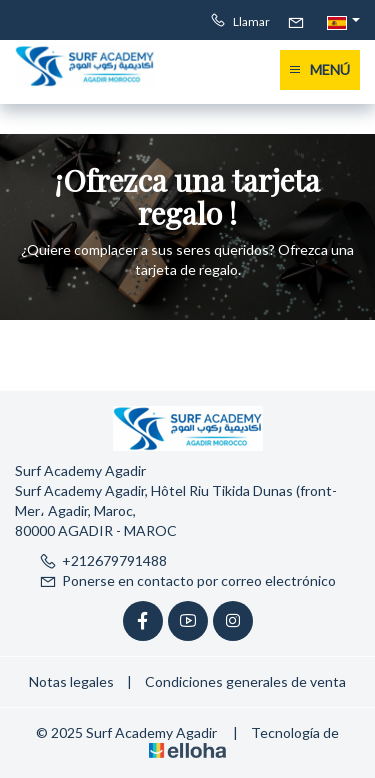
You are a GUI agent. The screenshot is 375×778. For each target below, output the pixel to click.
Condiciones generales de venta (245, 681)
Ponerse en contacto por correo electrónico (187, 580)
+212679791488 (103, 560)
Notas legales (71, 681)
